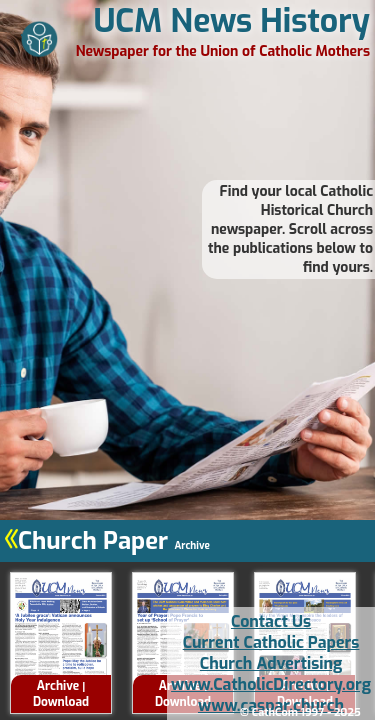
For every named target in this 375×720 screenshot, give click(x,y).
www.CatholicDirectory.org (271, 684)
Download (61, 702)
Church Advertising (271, 663)
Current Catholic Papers (271, 642)
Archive (58, 686)
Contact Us (271, 621)
